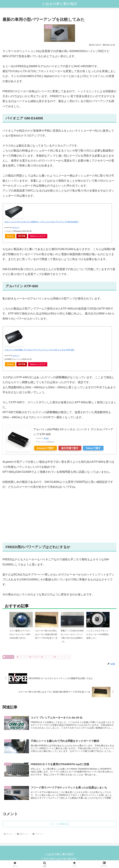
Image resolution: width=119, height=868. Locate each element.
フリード (8, 657)
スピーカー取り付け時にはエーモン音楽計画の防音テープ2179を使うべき (46, 634)
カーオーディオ (62, 657)
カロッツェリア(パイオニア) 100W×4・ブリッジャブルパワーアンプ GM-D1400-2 (42, 222)
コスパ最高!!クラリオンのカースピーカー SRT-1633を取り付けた (20, 634)
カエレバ (16, 227)
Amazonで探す (45, 448)
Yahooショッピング (38, 236)
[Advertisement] (59, 516)
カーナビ (22, 657)
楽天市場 (22, 236)
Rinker (46, 438)
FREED (34, 657)
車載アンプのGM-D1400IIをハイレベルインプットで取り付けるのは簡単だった (72, 636)
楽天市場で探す (70, 448)
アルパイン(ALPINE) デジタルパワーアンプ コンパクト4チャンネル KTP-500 (39, 350)
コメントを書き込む (59, 824)
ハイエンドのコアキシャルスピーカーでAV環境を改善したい (98, 634)
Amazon (10, 236)
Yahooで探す (93, 448)
